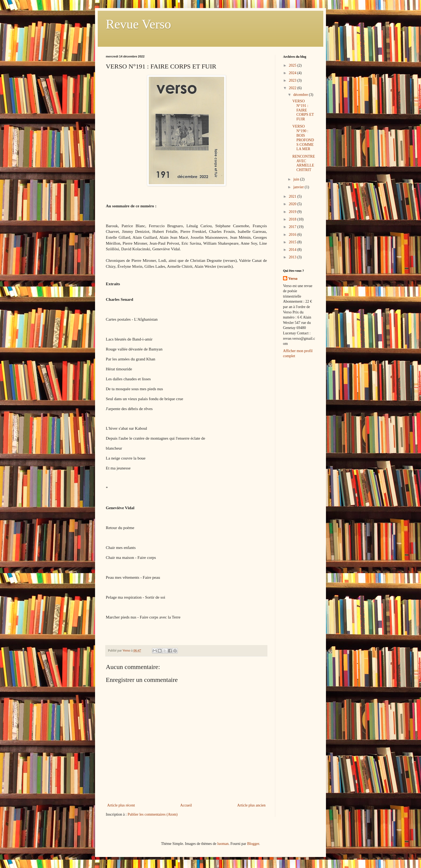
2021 (293, 196)
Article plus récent (121, 805)
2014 (293, 250)
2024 (293, 73)
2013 (293, 257)
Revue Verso (138, 24)
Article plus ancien (251, 805)
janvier (299, 187)
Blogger (253, 844)
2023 (293, 80)
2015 (293, 242)
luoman (223, 844)
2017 (293, 227)
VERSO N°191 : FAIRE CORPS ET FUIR (303, 110)
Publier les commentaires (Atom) (153, 814)
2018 (293, 219)
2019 (293, 212)
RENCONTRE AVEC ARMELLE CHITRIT (304, 163)
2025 (293, 65)
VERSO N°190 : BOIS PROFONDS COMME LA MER (303, 138)
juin (297, 179)
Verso (293, 279)
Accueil (186, 805)
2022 (293, 88)
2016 (293, 235)
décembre (301, 95)
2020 (293, 204)
